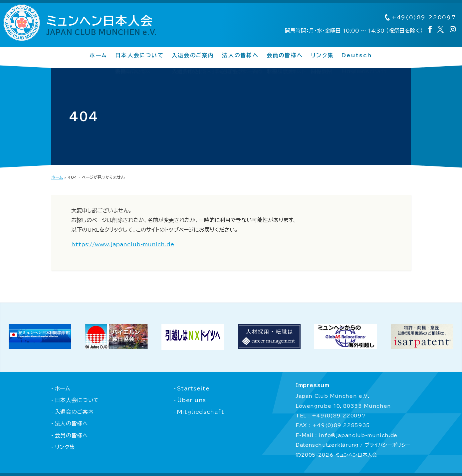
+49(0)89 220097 (420, 18)
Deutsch (357, 56)
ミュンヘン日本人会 (105, 25)
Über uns (191, 400)
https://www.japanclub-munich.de (123, 244)
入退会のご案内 (193, 56)
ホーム (98, 56)
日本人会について (139, 56)
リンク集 (322, 56)
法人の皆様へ (240, 56)
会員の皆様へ (285, 56)
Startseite (193, 388)
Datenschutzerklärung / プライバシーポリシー (352, 445)
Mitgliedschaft (200, 412)
